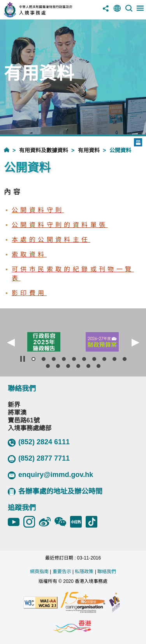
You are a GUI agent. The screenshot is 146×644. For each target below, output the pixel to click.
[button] (11, 343)
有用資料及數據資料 (44, 150)
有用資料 (89, 150)
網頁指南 (39, 572)
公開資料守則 (38, 210)
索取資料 (29, 254)
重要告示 (62, 572)
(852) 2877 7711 (39, 459)
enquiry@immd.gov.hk (50, 475)
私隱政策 (84, 572)
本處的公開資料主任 (51, 240)
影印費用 (29, 293)
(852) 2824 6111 (39, 442)
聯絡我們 (107, 572)
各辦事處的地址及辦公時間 (55, 492)
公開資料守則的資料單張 (60, 225)
